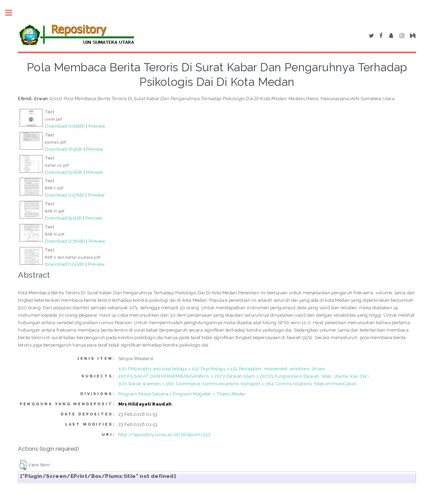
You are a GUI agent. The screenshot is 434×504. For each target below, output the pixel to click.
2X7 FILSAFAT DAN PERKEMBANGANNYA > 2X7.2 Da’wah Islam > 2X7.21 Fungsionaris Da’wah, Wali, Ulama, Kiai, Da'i (244, 376)
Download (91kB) (63, 218)
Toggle (12, 13)
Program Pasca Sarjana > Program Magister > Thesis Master (182, 394)
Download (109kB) (65, 126)
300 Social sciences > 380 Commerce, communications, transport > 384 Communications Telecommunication (238, 384)
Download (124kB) (64, 264)
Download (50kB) (64, 172)
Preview (97, 126)
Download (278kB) (65, 241)
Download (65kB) (64, 149)
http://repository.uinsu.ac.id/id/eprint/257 (164, 434)
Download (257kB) (64, 195)
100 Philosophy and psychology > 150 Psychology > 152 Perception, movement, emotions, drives (222, 369)
